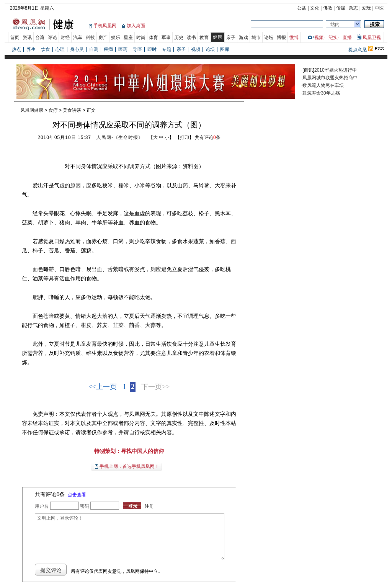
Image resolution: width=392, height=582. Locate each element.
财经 (65, 38)
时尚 (141, 38)
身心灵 (77, 49)
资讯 (27, 38)
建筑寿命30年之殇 (321, 93)
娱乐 (116, 38)
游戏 (243, 38)
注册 (149, 506)
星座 (128, 38)
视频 (319, 38)
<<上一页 (103, 387)
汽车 (78, 38)
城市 (256, 38)
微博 (294, 38)
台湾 (40, 38)
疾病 (108, 49)
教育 (204, 38)
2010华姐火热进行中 (336, 70)
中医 (379, 8)
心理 (60, 49)
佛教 (328, 8)
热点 (16, 49)
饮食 (46, 49)
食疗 (53, 110)
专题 (167, 49)
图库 (225, 49)
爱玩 (366, 8)
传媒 (341, 8)
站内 (335, 25)
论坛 (269, 38)
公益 (302, 8)
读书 (191, 38)
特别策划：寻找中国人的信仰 (129, 451)
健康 (217, 37)
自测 (94, 49)
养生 (31, 49)
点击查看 (77, 495)
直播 (347, 38)
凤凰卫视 (372, 38)
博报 (281, 38)
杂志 (353, 8)
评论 (52, 38)
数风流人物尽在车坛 (323, 85)
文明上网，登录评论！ (129, 537)
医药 (123, 49)
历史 (179, 38)
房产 (103, 38)
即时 (152, 49)
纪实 (333, 38)
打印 (185, 137)
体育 (154, 38)
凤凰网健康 (32, 110)
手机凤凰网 (105, 26)
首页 (15, 38)
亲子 (231, 38)
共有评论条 (208, 137)
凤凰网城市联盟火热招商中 (330, 78)
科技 (90, 38)
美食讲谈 (72, 110)
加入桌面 (136, 26)
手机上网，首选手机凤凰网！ (129, 466)
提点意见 (358, 50)
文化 (315, 8)
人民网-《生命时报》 (120, 137)
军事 (166, 38)
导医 (137, 49)
